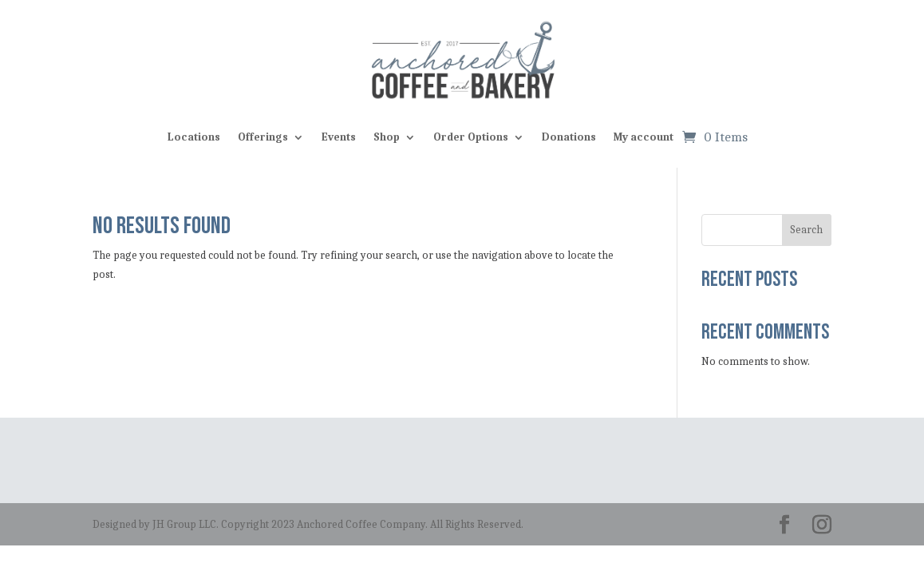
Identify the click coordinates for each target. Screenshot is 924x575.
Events (339, 137)
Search (806, 230)
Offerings (263, 137)
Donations (569, 137)
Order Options (471, 137)
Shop (387, 137)
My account (644, 137)
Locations (194, 137)
